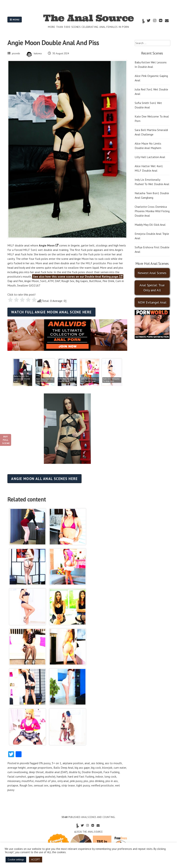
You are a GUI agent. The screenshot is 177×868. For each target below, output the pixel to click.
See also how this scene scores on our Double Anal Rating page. (78, 276)
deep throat (36, 772)
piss (86, 781)
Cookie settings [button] (16, 860)
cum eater (120, 768)
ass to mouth (113, 763)
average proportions (40, 768)
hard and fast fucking (81, 776)
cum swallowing (18, 772)
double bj (75, 772)
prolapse (13, 785)
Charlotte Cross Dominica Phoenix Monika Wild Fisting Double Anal (152, 211)
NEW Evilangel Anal (152, 302)
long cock (110, 776)
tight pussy (83, 785)
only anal (63, 781)
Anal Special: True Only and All (152, 288)
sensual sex (41, 785)
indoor (99, 776)
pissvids (16, 53)
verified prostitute (102, 785)
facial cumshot (17, 776)
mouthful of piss (46, 781)
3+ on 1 (56, 763)
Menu (15, 20)
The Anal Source (88, 18)
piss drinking (97, 781)
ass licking (97, 763)
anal (87, 763)
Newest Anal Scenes (152, 273)
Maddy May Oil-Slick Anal (150, 225)
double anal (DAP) (56, 772)
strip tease (68, 785)
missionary (14, 781)
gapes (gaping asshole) (41, 776)
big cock (96, 768)
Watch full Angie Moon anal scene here (51, 312)
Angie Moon (47, 245)
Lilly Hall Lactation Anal (150, 157)
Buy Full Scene (6, 440)
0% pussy (45, 763)
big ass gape (82, 768)
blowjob (107, 768)
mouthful (28, 781)
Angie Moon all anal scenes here (44, 479)
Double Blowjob (92, 772)
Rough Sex (26, 785)
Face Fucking (111, 772)
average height (17, 768)
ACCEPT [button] (36, 860)
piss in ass (112, 781)
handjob (62, 776)
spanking (55, 785)
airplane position (73, 763)
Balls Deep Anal (63, 768)
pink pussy (76, 781)
